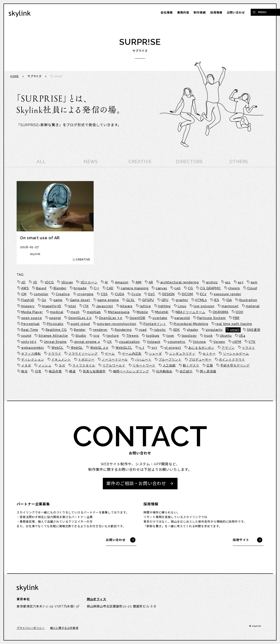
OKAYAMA (220, 312)
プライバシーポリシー (31, 628)
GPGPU (148, 300)
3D (35, 282)
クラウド (55, 354)
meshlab (94, 312)
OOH (239, 312)
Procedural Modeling (191, 324)
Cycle (136, 294)
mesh (75, 312)
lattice (145, 306)
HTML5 (201, 300)
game (58, 300)
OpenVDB (137, 318)
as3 (241, 282)
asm (254, 282)
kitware (126, 306)
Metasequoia (119, 312)
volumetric (177, 342)
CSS (104, 294)
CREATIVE (140, 162)
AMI (139, 282)
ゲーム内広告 (132, 354)
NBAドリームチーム (190, 312)
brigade (80, 288)
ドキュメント (61, 360)
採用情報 (216, 13)
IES (217, 300)
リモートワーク (144, 365)
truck (208, 336)
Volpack (154, 342)
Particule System (212, 318)
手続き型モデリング (235, 365)
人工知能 (169, 365)
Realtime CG (56, 330)
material (253, 306)
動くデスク (191, 365)
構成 (72, 371)
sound (26, 336)
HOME (15, 76)
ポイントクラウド (232, 360)
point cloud (80, 324)
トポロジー (86, 360)
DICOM (187, 294)
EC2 (203, 294)
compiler (41, 294)
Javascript (105, 306)
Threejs (132, 336)
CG (190, 288)
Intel (72, 306)
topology (189, 336)
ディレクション (33, 360)
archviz (212, 282)
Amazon (122, 282)
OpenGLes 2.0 (80, 318)
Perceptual (30, 324)
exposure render (227, 294)
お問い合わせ (236, 13)
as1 (228, 282)
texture (113, 336)
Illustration (248, 300)
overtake (160, 318)
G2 (44, 300)
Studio (81, 336)
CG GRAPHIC (211, 288)
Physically (55, 324)
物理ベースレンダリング (131, 371)
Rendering (123, 330)
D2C (152, 294)
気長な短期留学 (94, 371)
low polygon (204, 306)
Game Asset (80, 300)
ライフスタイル (84, 365)
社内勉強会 (164, 371)
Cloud (252, 288)
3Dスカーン (89, 282)
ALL (41, 162)
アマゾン (228, 348)
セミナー (209, 354)
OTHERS (239, 162)
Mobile (142, 312)
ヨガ (62, 365)
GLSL (131, 300)
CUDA (120, 294)
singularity (214, 330)
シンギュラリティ (182, 354)
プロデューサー (200, 360)
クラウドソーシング (83, 354)
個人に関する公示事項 (64, 628)
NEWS (91, 162)
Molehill (162, 312)
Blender (60, 288)
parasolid (182, 318)
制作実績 (200, 13)
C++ (97, 288)
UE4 (242, 336)
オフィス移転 (31, 354)
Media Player (32, 312)
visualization (129, 342)
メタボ (26, 365)
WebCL (57, 348)
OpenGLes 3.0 (111, 318)
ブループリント (170, 360)
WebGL (77, 348)
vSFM (237, 342)
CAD (110, 288)
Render (80, 330)
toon (170, 336)
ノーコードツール (115, 360)
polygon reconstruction (117, 324)
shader (193, 330)
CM (24, 294)
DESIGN (168, 294)
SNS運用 (254, 330)
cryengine (85, 294)
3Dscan (67, 282)
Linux (182, 306)
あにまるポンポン (201, 348)
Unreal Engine (55, 342)
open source (32, 318)
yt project (173, 348)
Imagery (28, 306)
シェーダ (156, 354)
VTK (252, 342)
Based (41, 288)
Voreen (219, 342)
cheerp (234, 288)
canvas (161, 288)
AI (106, 282)
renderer (100, 330)
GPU (165, 300)
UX (109, 342)
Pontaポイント (155, 324)
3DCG (49, 282)
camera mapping (135, 288)
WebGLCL (124, 348)
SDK (177, 330)
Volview (199, 342)
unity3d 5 (29, 342)
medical (57, 312)
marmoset (230, 306)
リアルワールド (114, 365)
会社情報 (167, 13)
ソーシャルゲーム (236, 354)
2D (23, 282)
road (143, 330)
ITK (86, 306)
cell (178, 288)
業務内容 (183, 13)
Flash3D (28, 300)
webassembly (33, 348)
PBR (236, 318)
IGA (229, 300)
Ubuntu (226, 336)
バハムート (143, 360)
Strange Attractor (53, 336)
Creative (63, 294)
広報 (210, 365)
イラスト (248, 348)
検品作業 (55, 371)
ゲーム (110, 354)
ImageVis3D (52, 306)
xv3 (154, 348)
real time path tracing (234, 324)
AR (151, 282)
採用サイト (241, 540)
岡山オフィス (97, 599)
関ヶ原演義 (208, 371)
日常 (38, 371)
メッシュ (45, 365)
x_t (142, 348)
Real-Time (30, 330)
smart (235, 330)
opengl (55, 318)
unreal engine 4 (87, 342)
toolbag (152, 336)
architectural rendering (180, 282)
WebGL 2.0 (99, 348)
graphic (182, 300)
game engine (108, 300)
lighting (164, 306)
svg (96, 336)
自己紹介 (186, 371)
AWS (25, 288)
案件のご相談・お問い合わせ (136, 483)
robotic (160, 330)
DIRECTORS (189, 162)
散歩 (24, 371)
